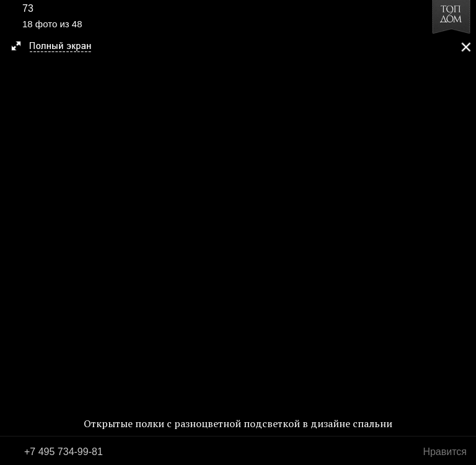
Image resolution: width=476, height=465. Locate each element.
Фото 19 (462, 232)
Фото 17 (14, 232)
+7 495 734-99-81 (64, 452)
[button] (57, 47)
